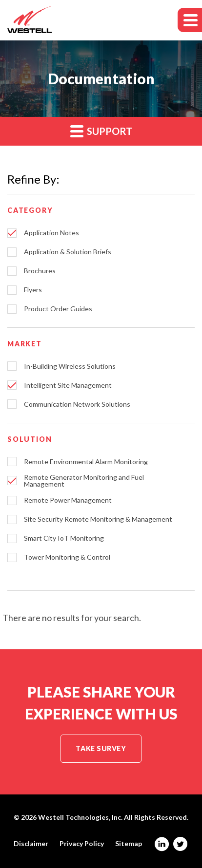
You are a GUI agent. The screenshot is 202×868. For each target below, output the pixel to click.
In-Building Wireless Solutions (70, 366)
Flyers (33, 290)
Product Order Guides (58, 309)
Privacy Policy (82, 844)
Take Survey (101, 748)
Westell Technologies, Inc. (80, 817)
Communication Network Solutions (77, 404)
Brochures (40, 271)
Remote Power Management (68, 500)
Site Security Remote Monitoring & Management (98, 519)
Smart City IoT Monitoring (64, 538)
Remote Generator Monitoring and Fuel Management (84, 481)
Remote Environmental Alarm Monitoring (86, 462)
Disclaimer (31, 844)
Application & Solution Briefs (68, 252)
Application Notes (51, 233)
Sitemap (129, 844)
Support (101, 131)
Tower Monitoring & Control (67, 557)
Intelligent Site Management (68, 385)
